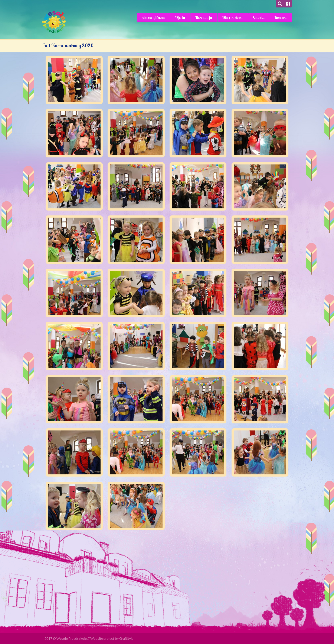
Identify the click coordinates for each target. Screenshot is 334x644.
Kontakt (281, 17)
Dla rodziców (233, 17)
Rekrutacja (204, 17)
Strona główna (153, 17)
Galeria (259, 17)
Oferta (180, 17)
